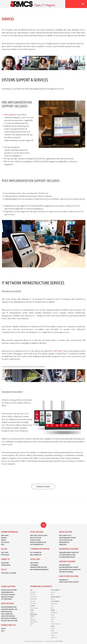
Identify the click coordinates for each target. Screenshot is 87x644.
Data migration (10, 115)
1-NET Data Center (60, 351)
